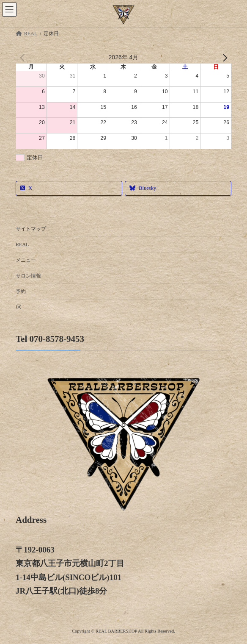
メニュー (26, 260)
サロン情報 (28, 276)
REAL (22, 244)
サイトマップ (31, 229)
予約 (21, 291)
